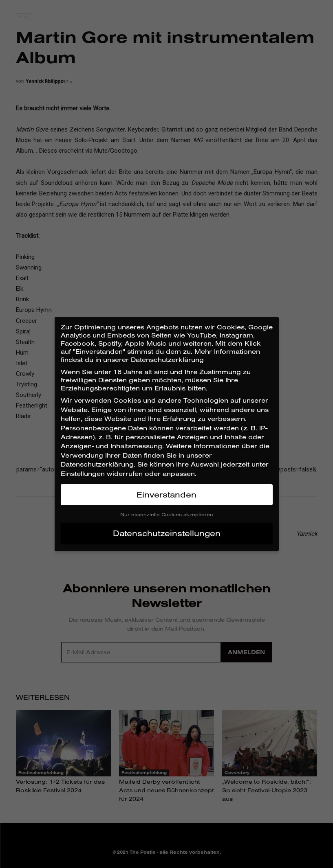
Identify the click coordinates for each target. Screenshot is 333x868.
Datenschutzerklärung (97, 464)
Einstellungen (83, 473)
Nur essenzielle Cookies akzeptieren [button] (167, 514)
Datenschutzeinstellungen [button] (167, 533)
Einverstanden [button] (166, 494)
